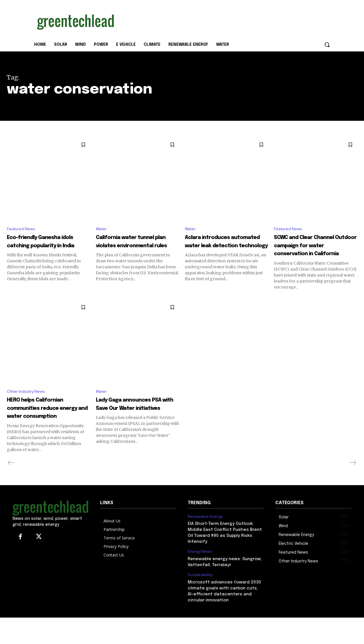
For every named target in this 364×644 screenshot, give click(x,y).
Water (102, 229)
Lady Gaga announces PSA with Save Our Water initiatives (135, 426)
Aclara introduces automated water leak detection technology (226, 246)
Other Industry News (28, 409)
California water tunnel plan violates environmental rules (137, 246)
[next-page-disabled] (353, 489)
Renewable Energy (205, 543)
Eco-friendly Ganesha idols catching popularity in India (45, 246)
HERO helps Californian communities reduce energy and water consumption (47, 430)
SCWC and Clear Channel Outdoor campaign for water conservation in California (310, 254)
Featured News (22, 229)
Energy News (200, 578)
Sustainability (200, 601)
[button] (327, 45)
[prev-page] (11, 489)
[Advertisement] (225, 21)
